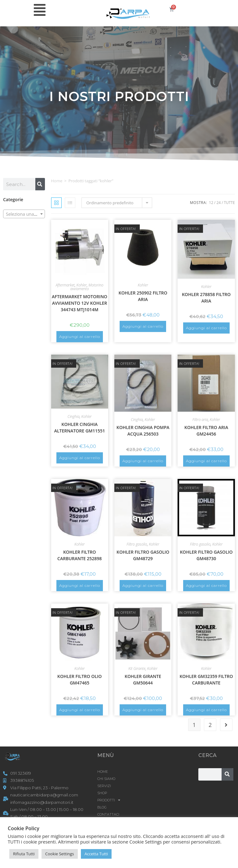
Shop (102, 793)
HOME (103, 772)
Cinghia (74, 416)
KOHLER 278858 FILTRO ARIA (206, 298)
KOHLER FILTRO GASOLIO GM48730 (206, 555)
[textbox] (24, 214)
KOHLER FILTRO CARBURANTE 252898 (79, 555)
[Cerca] (40, 184)
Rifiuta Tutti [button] (24, 854)
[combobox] (24, 214)
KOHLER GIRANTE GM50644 (143, 680)
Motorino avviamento (87, 287)
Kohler (82, 285)
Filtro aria (200, 420)
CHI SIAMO (106, 779)
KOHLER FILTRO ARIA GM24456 (206, 431)
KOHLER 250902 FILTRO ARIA (143, 296)
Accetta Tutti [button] (96, 854)
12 (211, 203)
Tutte (229, 203)
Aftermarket (65, 285)
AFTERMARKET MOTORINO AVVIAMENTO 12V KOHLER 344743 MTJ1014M (79, 303)
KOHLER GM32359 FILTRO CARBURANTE (206, 680)
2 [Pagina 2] (210, 725)
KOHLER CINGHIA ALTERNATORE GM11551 (80, 427)
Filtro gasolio (137, 544)
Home (57, 181)
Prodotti (109, 800)
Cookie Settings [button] (60, 854)
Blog (102, 807)
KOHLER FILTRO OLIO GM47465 (79, 680)
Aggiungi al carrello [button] (80, 337)
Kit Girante (137, 669)
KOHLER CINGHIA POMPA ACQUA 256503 (143, 431)
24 (218, 203)
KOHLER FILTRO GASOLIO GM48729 (143, 555)
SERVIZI (104, 786)
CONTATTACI (108, 814)
